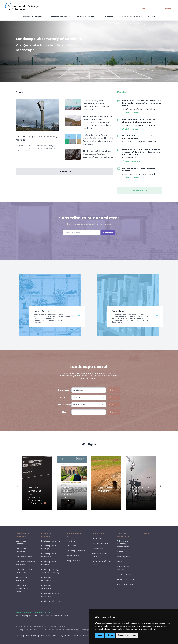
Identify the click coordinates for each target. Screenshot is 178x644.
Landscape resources (47, 535)
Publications (99, 534)
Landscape (64, 390)
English (169, 8)
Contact (147, 534)
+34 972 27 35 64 (56, 630)
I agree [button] (100, 635)
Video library (73, 556)
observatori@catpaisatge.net (79, 630)
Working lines (124, 557)
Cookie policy (38, 636)
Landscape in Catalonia (22, 535)
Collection (71, 546)
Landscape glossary (51, 601)
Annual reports (124, 574)
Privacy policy (22, 636)
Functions (122, 552)
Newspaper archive (76, 551)
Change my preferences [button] (127, 635)
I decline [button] (110, 635)
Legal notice (65, 636)
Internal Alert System (84, 636)
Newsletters (98, 548)
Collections (97, 538)
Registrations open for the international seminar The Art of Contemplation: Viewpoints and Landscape (98, 140)
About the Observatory (124, 535)
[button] (17, 486)
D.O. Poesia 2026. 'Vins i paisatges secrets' (139, 169)
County (64, 397)
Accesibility (52, 636)
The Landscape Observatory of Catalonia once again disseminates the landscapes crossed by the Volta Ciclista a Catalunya (97, 122)
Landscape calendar (51, 541)
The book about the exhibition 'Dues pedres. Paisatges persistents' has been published (98, 154)
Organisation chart (126, 579)
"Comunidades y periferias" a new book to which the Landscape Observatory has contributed (97, 105)
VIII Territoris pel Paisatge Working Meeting (36, 138)
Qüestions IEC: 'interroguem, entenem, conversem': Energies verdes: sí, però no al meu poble (142, 152)
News (120, 562)
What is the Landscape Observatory (123, 544)
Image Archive (73, 561)
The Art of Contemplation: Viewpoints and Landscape (142, 137)
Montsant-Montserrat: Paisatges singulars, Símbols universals (139, 121)
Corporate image (125, 584)
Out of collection (100, 543)
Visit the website (133, 113)
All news (65, 172)
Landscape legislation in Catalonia (22, 588)
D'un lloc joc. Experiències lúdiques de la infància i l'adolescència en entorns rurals (142, 103)
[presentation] (89, 242)
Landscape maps (24, 557)
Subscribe (108, 233)
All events (140, 190)
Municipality (64, 405)
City (64, 412)
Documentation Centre (74, 535)
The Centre (72, 541)
